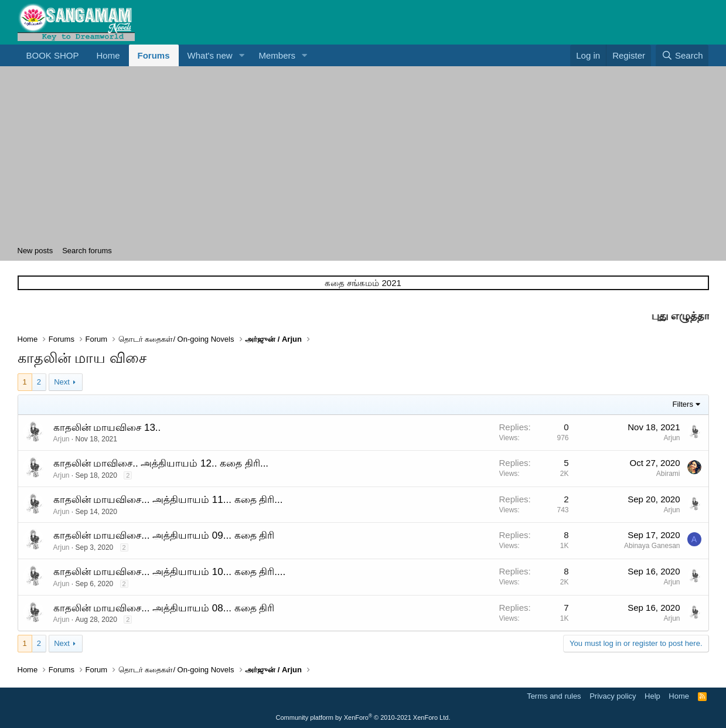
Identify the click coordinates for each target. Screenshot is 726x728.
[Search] (682, 55)
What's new (210, 55)
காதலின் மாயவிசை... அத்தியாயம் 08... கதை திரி (164, 608)
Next (62, 382)
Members (277, 55)
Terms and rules (554, 696)
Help (652, 696)
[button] (242, 55)
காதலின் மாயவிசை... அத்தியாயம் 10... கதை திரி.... (170, 572)
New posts (35, 251)
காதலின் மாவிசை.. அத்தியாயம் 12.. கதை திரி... (161, 463)
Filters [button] (683, 404)
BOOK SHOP (53, 55)
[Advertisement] (363, 154)
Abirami (668, 474)
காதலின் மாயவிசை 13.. (107, 428)
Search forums (87, 251)
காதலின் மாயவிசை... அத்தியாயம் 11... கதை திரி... (168, 500)
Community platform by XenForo (363, 717)
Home (108, 55)
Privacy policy (613, 696)
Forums (154, 55)
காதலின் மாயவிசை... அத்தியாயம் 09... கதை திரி (164, 535)
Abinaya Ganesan (652, 546)
